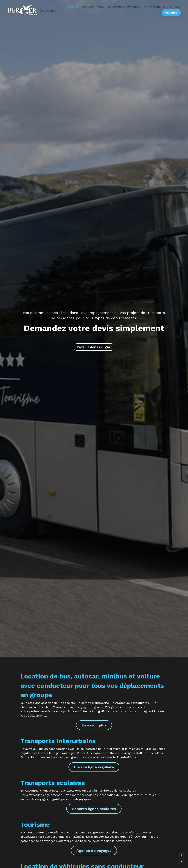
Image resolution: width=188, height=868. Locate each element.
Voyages (170, 13)
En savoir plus (94, 725)
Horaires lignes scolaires (94, 809)
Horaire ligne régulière (94, 767)
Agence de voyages (94, 851)
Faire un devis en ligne (94, 347)
